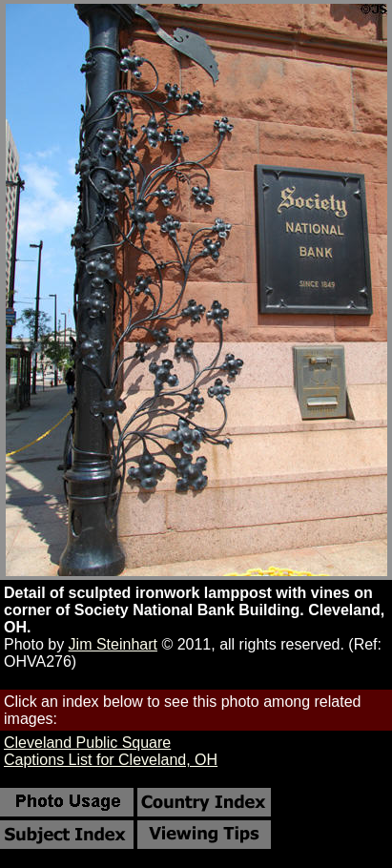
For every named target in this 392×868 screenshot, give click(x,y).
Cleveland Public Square (87, 743)
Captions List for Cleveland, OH (111, 760)
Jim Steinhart (113, 644)
